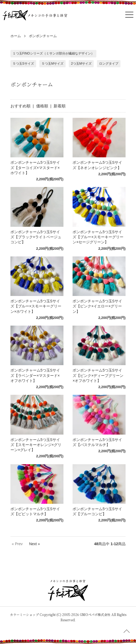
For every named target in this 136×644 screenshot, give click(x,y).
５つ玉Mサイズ (52, 64)
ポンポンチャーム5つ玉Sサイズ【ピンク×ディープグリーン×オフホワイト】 (98, 376)
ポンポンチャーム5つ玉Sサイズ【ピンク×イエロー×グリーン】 (97, 306)
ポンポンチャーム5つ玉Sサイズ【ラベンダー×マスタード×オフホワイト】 (35, 376)
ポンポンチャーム (43, 36)
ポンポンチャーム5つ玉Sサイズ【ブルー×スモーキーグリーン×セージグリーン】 (98, 237)
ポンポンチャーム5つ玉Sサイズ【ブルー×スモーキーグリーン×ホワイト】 (36, 306)
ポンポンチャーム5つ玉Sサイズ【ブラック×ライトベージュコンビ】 (36, 237)
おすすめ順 (20, 106)
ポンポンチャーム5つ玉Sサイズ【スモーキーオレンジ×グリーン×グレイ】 (36, 445)
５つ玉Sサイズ (23, 64)
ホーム (16, 36)
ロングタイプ (109, 64)
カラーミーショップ (24, 614)
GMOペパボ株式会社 (95, 614)
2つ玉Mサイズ (81, 64)
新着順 (60, 106)
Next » (35, 544)
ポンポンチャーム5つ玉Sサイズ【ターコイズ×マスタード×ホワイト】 (35, 168)
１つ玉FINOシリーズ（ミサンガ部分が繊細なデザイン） (53, 53)
